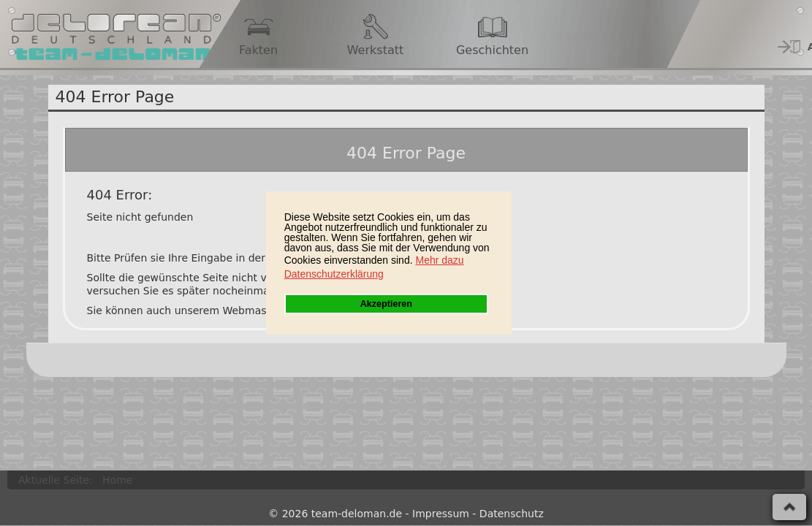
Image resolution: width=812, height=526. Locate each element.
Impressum (441, 514)
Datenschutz (512, 514)
